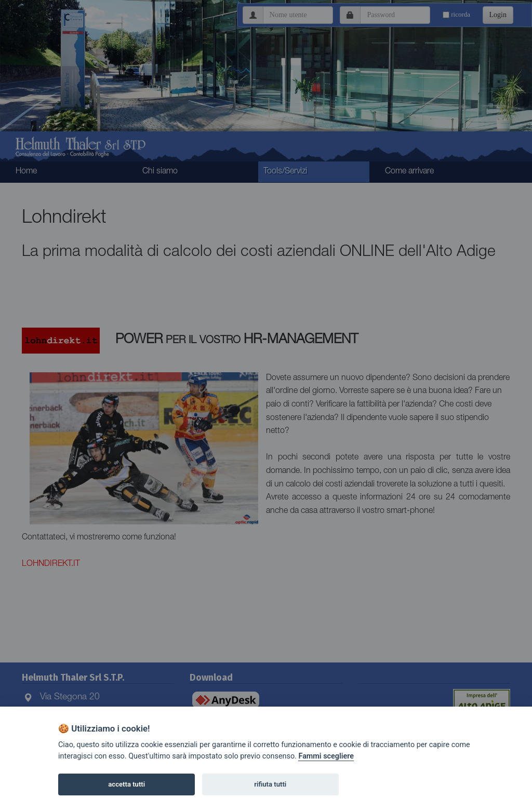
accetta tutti (127, 784)
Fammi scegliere (326, 756)
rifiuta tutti (270, 784)
